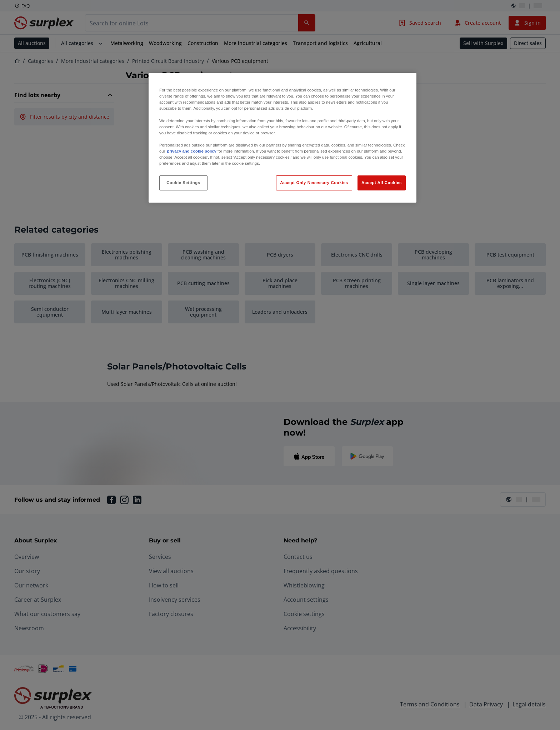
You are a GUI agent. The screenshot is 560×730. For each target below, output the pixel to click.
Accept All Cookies (382, 183)
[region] (282, 138)
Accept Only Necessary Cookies (314, 183)
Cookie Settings (183, 183)
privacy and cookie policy (191, 151)
